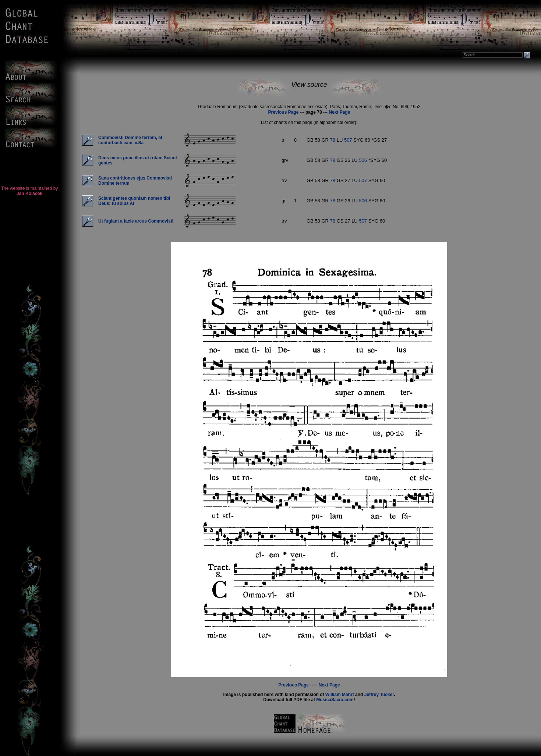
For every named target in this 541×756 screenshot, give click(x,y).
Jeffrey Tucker (379, 695)
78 (333, 140)
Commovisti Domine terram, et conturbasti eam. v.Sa (130, 140)
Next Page (339, 112)
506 (363, 160)
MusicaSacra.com (335, 700)
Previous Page (284, 112)
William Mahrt (340, 695)
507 (348, 140)
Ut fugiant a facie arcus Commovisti (136, 221)
